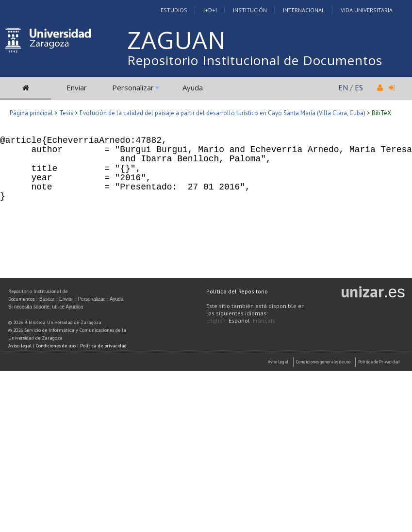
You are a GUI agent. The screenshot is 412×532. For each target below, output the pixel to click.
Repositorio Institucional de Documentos (255, 60)
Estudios (174, 10)
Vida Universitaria (367, 10)
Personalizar (133, 87)
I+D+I (210, 10)
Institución (250, 10)
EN (343, 87)
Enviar (77, 87)
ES (359, 87)
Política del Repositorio (237, 291)
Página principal (31, 113)
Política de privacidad (103, 346)
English (216, 320)
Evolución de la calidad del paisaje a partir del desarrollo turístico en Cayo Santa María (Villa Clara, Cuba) (222, 113)
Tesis (66, 113)
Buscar (47, 299)
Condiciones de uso (56, 346)
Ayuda (193, 87)
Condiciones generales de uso (323, 362)
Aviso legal (20, 346)
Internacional (304, 10)
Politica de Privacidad (379, 362)
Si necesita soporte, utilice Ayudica (46, 307)
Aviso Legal (278, 362)
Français (264, 320)
